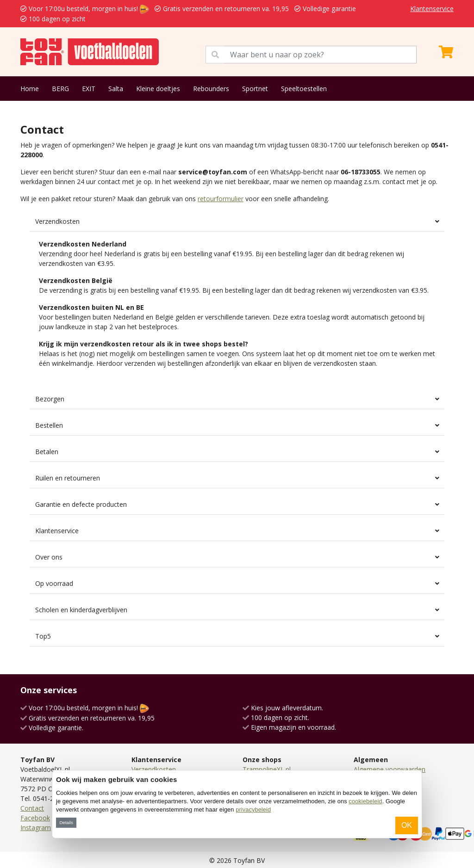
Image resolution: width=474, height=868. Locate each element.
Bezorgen (50, 399)
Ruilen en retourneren (68, 478)
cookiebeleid (365, 801)
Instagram (36, 828)
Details (66, 822)
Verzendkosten (57, 221)
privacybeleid (253, 810)
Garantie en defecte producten (81, 504)
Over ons (49, 557)
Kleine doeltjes (158, 89)
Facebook (35, 818)
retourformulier (221, 199)
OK (407, 825)
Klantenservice (432, 9)
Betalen (47, 452)
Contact (32, 808)
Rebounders (211, 89)
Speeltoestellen (304, 89)
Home (30, 89)
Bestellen (49, 425)
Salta (116, 89)
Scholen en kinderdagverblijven (81, 610)
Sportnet (255, 89)
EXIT (89, 89)
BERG (60, 89)
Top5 (43, 636)
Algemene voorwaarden (390, 769)
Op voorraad (54, 583)
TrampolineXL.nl (267, 769)
